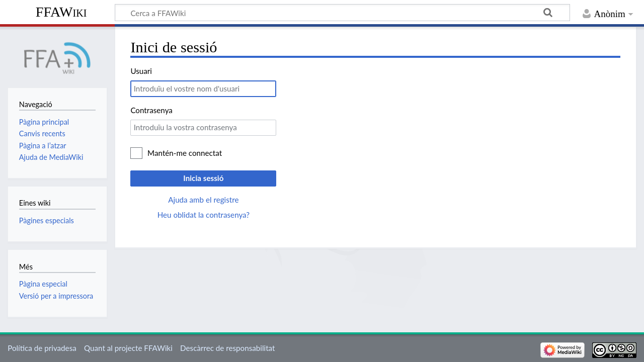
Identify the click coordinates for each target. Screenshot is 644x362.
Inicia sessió (203, 178)
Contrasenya (151, 110)
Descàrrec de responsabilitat (227, 348)
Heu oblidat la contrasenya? (204, 215)
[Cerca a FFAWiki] (342, 13)
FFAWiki (61, 12)
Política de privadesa (42, 348)
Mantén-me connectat (185, 153)
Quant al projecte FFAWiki (128, 348)
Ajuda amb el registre (203, 200)
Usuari (141, 71)
